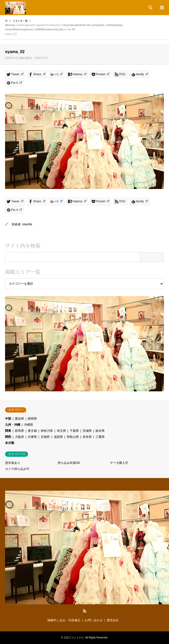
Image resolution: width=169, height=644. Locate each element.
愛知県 (19, 419)
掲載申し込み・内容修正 (64, 620)
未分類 (10, 443)
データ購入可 (119, 463)
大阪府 (19, 437)
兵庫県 (32, 437)
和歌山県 (73, 437)
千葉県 (74, 431)
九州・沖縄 (13, 425)
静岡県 (32, 419)
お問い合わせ (94, 620)
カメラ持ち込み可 (17, 469)
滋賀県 (58, 437)
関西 (8, 437)
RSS (85, 611)
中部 (8, 419)
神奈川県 (47, 431)
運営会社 (113, 620)
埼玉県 (61, 431)
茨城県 (87, 431)
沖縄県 (29, 425)
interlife (27, 224)
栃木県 (100, 431)
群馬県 (19, 431)
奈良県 (87, 437)
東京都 (32, 431)
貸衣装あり (13, 463)
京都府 (45, 437)
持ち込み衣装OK (69, 463)
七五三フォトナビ (74, 638)
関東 (8, 431)
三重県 (100, 437)
